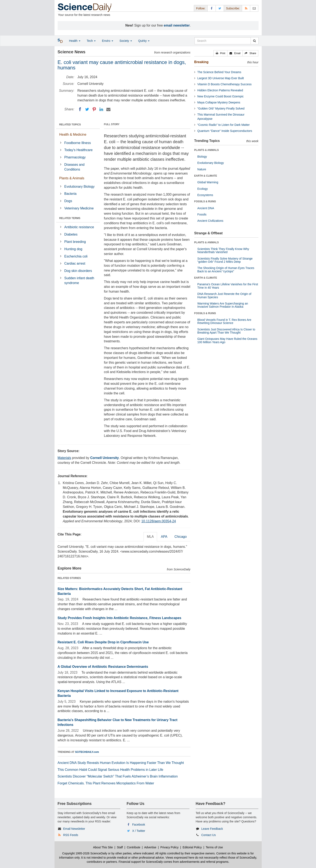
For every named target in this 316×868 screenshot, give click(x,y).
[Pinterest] (94, 109)
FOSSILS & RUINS (205, 201)
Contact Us (209, 835)
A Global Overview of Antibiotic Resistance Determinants (103, 667)
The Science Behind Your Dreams (219, 72)
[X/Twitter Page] (220, 8)
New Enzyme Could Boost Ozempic (221, 96)
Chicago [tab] (181, 537)
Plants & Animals (72, 178)
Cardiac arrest (75, 263)
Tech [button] (91, 41)
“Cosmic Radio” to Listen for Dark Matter (224, 125)
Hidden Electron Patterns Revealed (220, 90)
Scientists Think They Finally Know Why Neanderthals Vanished (223, 250)
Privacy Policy (169, 847)
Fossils (202, 214)
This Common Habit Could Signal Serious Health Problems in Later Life (110, 770)
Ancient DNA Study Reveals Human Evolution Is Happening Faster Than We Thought (121, 763)
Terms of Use (214, 847)
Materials (64, 458)
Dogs (68, 201)
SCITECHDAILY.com (87, 752)
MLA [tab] (150, 537)
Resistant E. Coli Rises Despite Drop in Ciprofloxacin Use (103, 642)
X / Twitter (139, 831)
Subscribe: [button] (233, 8)
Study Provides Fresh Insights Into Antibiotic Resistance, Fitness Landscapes (119, 618)
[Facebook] (80, 109)
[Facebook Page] (212, 8)
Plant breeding (75, 242)
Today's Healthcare (79, 150)
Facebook (139, 825)
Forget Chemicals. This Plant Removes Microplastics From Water (106, 783)
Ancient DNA (206, 208)
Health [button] (75, 41)
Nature (202, 169)
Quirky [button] (144, 41)
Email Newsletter (74, 829)
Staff (120, 847)
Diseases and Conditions (74, 167)
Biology (202, 157)
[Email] (108, 109)
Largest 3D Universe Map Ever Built (221, 78)
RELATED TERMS (70, 218)
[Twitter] (87, 109)
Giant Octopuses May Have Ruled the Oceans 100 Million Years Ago (227, 340)
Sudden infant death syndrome (79, 280)
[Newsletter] (254, 8)
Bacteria (70, 194)
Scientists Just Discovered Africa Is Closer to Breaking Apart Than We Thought (226, 331)
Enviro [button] (108, 41)
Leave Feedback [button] (212, 829)
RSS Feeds (71, 835)
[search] (254, 41)
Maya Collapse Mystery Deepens (219, 102)
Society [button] (126, 41)
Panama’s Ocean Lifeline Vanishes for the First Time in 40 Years (228, 286)
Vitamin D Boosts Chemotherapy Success (225, 84)
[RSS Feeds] (246, 8)
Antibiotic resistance (79, 227)
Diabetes (71, 234)
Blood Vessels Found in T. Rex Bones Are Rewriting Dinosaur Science (224, 321)
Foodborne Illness (78, 143)
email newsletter (177, 25)
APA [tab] (164, 537)
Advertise (150, 847)
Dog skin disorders (78, 271)
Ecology (203, 189)
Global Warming (208, 182)
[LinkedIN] (101, 109)
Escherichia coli (76, 256)
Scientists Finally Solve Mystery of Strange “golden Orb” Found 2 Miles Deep (225, 260)
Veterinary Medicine (79, 208)
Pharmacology (75, 157)
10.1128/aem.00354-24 (159, 521)
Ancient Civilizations (210, 221)
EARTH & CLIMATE (206, 176)
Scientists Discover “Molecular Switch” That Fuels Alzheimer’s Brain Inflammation (118, 776)
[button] (221, 53)
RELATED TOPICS (70, 125)
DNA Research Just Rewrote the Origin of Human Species (224, 295)
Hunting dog (73, 249)
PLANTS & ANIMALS (207, 150)
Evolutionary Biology (79, 187)
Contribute (134, 847)
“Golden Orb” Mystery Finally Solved (221, 108)
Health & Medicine (73, 134)
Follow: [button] (201, 8)
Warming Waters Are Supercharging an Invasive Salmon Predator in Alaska (223, 305)
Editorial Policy (192, 847)
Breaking (201, 62)
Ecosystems (205, 195)
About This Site (103, 847)
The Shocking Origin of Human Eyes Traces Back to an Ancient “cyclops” (226, 270)
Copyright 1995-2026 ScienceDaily (85, 853)
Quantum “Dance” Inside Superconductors (225, 131)
